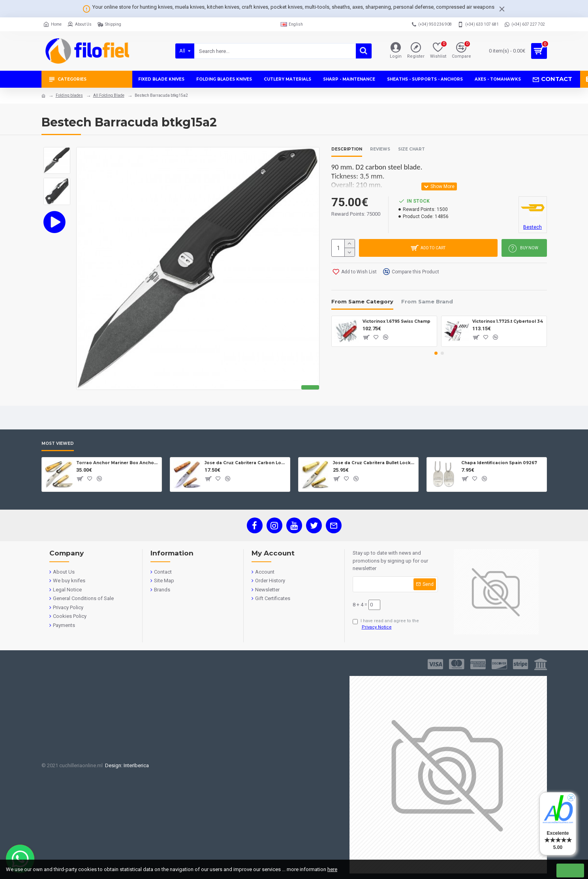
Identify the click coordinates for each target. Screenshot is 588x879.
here (332, 869)
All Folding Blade (109, 95)
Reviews (380, 149)
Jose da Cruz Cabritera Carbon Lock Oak (246, 463)
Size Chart (411, 149)
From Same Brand (427, 301)
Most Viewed (58, 444)
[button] (436, 353)
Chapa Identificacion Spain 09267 (499, 463)
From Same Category (362, 301)
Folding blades (69, 95)
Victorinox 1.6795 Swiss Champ (396, 321)
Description (347, 149)
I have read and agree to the (386, 625)
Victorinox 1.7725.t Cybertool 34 (508, 321)
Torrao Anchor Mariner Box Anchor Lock (117, 463)
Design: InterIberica (126, 765)
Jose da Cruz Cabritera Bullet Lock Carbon (374, 463)
